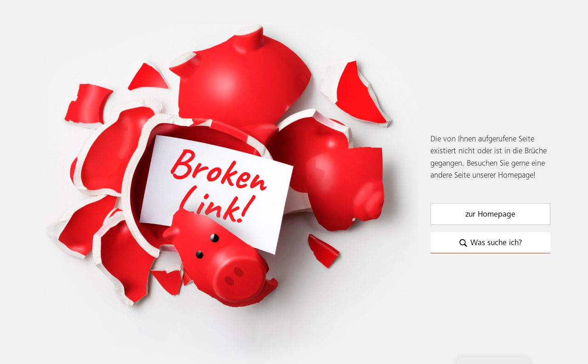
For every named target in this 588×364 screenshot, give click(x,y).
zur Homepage (490, 214)
